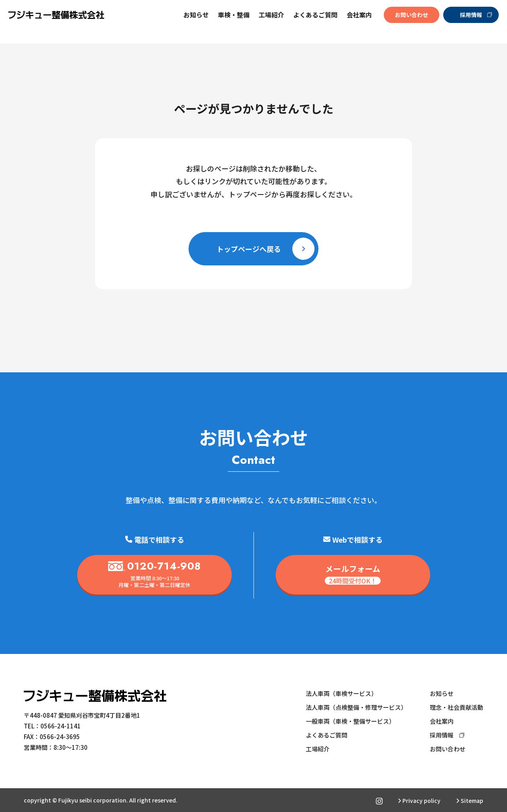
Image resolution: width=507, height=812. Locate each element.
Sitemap (470, 801)
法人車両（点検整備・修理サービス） (356, 707)
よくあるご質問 (312, 22)
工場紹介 (268, 22)
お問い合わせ (408, 22)
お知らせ (193, 22)
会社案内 (442, 721)
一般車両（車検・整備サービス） (350, 721)
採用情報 (472, 22)
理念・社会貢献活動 (456, 707)
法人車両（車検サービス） (341, 693)
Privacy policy (419, 801)
